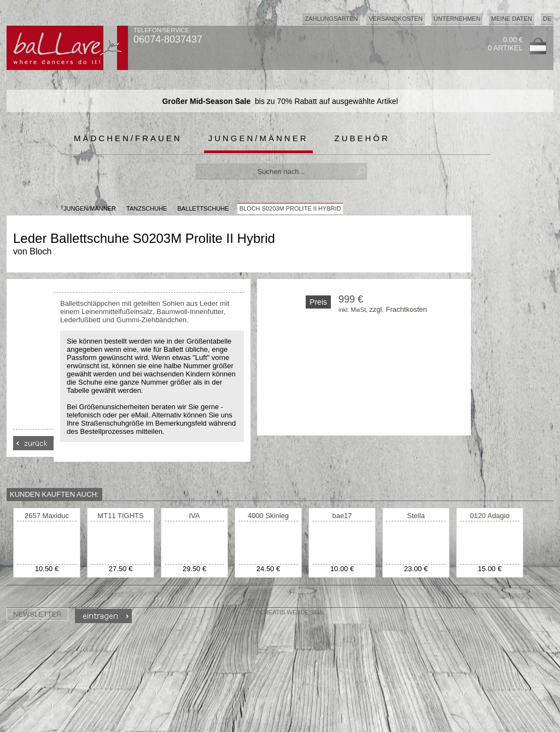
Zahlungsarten (331, 19)
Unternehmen (457, 19)
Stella (416, 516)
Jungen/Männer (258, 138)
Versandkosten (395, 19)
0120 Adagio (489, 516)
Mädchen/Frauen (128, 138)
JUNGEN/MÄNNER (90, 208)
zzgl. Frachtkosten (398, 309)
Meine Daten (511, 19)
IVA (195, 516)
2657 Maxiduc (47, 516)
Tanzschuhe (147, 208)
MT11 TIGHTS (120, 516)
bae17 (342, 516)
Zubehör (362, 138)
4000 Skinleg (268, 516)
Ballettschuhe (203, 208)
